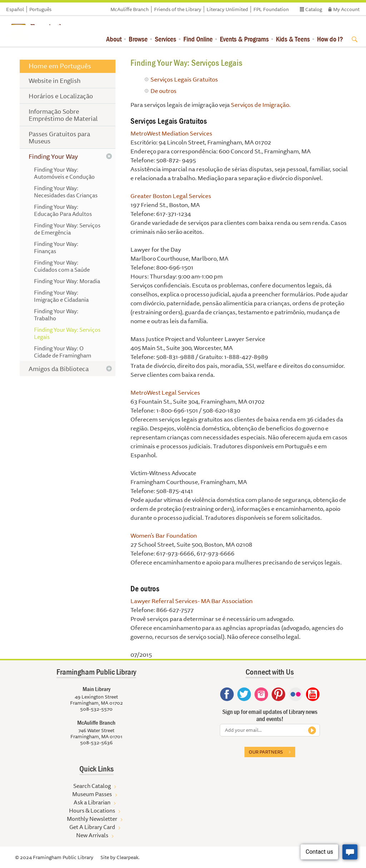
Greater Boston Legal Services (171, 196)
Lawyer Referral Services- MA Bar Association (192, 601)
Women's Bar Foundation (164, 535)
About (114, 39)
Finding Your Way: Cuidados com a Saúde (62, 266)
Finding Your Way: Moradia (67, 281)
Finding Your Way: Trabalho (56, 315)
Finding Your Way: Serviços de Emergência (67, 229)
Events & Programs (244, 39)
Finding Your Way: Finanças (56, 247)
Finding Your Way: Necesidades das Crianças (66, 192)
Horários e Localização (61, 96)
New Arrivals (92, 835)
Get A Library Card (92, 827)
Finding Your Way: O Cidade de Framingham (63, 352)
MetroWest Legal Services (165, 392)
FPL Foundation (271, 9)
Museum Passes (92, 794)
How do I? (330, 39)
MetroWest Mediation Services (171, 133)
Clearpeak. (128, 857)
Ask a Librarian (92, 802)
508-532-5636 (96, 743)
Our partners (266, 752)
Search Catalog (92, 786)
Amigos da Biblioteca (59, 369)
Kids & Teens (293, 39)
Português (40, 9)
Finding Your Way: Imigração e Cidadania (61, 296)
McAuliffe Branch (130, 9)
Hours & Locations (92, 810)
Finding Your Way (53, 156)
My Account (346, 9)
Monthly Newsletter (92, 819)
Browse (138, 39)
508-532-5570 (96, 709)
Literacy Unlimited (227, 9)
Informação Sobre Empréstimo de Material (63, 115)
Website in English (55, 80)
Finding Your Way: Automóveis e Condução (64, 173)
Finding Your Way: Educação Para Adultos (63, 210)
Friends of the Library (178, 9)
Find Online (198, 39)
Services (165, 39)
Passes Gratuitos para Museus (59, 137)
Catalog (314, 9)
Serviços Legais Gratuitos (184, 79)
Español (15, 9)
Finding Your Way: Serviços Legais (67, 333)
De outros (164, 91)
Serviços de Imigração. (261, 105)
